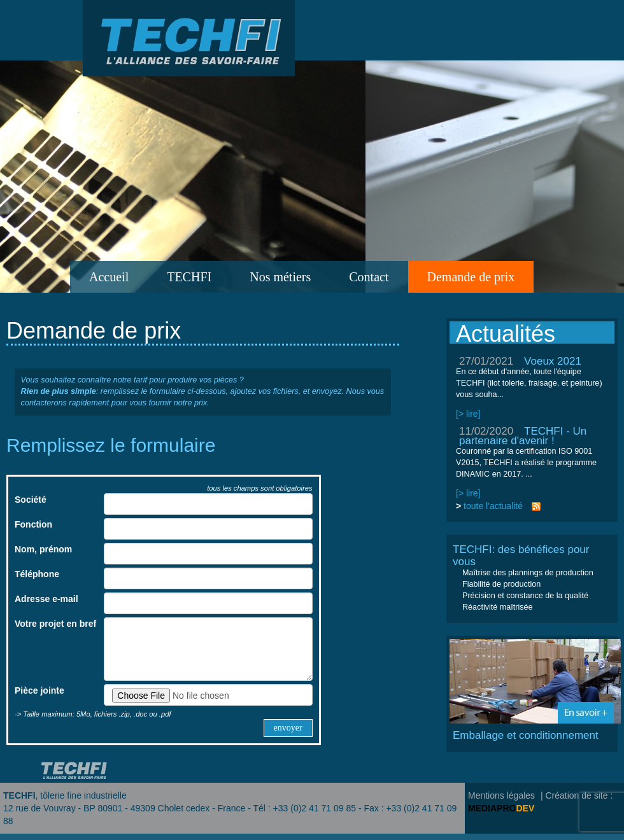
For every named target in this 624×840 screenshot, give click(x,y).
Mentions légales (501, 795)
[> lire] (468, 414)
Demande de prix (471, 277)
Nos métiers (280, 277)
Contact (369, 277)
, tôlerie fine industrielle (65, 795)
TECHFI (189, 277)
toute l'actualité (493, 506)
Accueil (109, 277)
